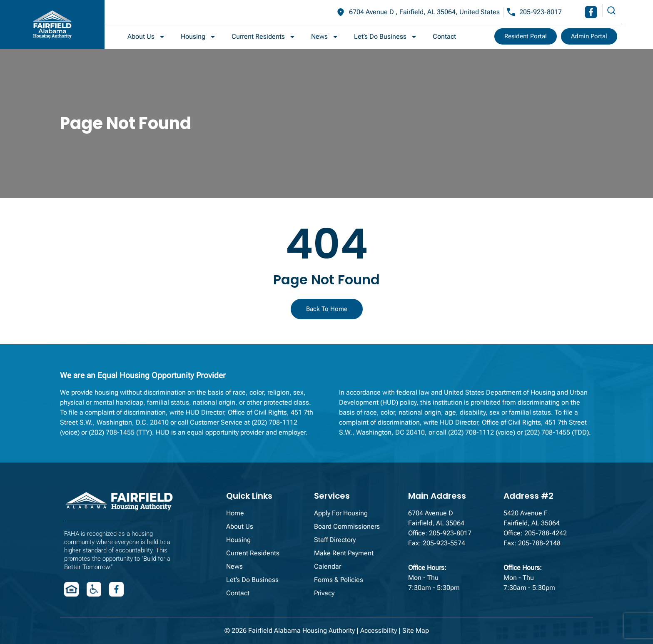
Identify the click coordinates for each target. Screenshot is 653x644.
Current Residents (264, 37)
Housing (198, 37)
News (325, 37)
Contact (444, 36)
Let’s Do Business (386, 37)
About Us (146, 37)
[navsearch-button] (610, 10)
